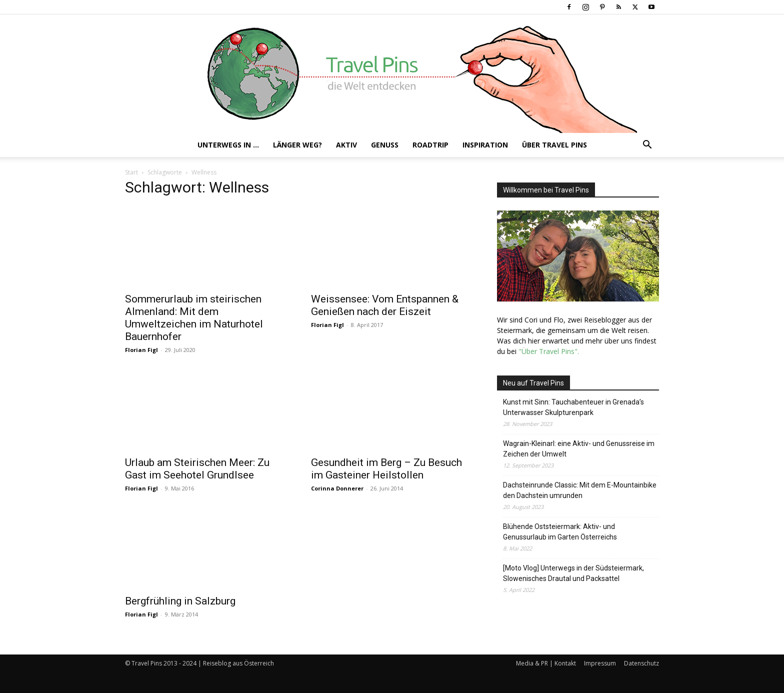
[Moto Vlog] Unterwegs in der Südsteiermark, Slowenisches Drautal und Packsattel (573, 573)
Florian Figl (141, 350)
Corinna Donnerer (337, 488)
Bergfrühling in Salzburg (180, 601)
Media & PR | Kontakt (546, 663)
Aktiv (346, 145)
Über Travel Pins (554, 145)
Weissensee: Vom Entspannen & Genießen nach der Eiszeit (385, 305)
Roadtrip (430, 145)
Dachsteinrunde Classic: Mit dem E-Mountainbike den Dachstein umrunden (580, 490)
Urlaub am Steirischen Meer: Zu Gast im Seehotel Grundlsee (197, 469)
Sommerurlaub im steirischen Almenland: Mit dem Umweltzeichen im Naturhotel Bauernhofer (194, 318)
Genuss (385, 145)
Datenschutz (641, 663)
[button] (647, 146)
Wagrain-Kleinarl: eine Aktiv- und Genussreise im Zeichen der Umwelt (579, 449)
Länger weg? (297, 145)
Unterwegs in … (228, 145)
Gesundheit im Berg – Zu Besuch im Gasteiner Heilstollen (386, 469)
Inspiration (485, 145)
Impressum (600, 663)
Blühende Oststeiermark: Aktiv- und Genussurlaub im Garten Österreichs (560, 532)
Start (131, 172)
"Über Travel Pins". (549, 351)
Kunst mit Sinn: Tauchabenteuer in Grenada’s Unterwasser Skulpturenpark (573, 407)
